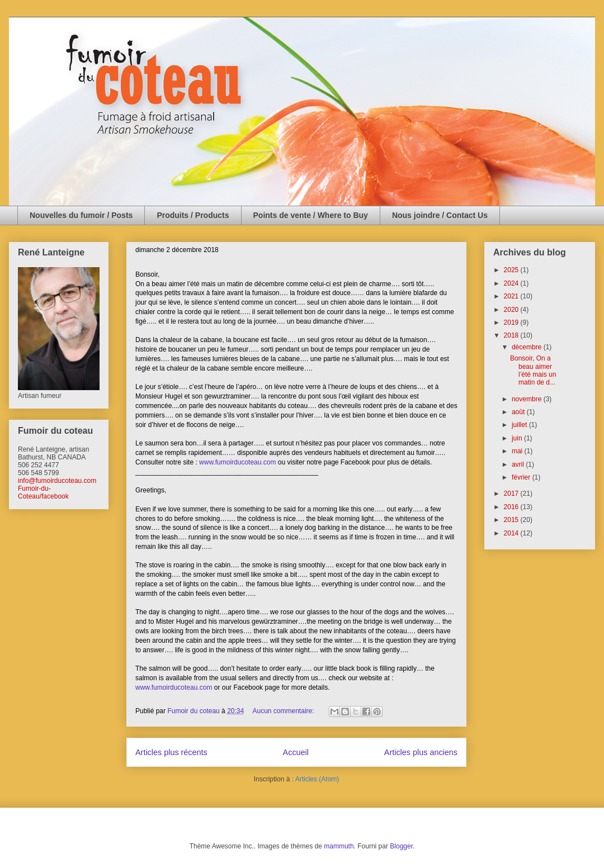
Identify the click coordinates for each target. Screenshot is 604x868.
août (519, 412)
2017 (512, 494)
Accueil (296, 752)
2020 (512, 310)
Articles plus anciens (421, 752)
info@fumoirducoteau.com (57, 481)
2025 (512, 270)
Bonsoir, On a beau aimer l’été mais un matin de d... (533, 370)
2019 (512, 322)
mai (518, 451)
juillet (520, 425)
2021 (512, 296)
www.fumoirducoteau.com (237, 462)
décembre (528, 347)
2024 (512, 283)
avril (519, 464)
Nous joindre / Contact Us (440, 215)
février (522, 477)
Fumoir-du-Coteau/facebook (43, 492)
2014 (512, 533)
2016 (512, 507)
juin (518, 438)
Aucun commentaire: (284, 711)
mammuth (339, 846)
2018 (512, 335)
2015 (512, 520)
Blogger (401, 846)
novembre (528, 399)
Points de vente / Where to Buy (311, 215)
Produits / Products (193, 215)
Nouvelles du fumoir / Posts (81, 215)
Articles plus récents (171, 752)
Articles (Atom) (317, 779)
